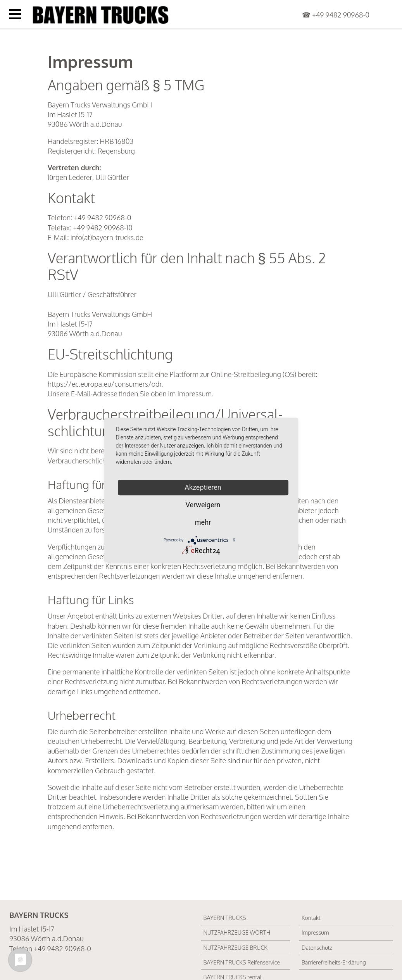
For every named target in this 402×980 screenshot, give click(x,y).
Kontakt (311, 918)
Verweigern (203, 505)
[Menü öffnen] (15, 14)
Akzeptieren (203, 487)
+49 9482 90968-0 (341, 15)
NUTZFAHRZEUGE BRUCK (236, 947)
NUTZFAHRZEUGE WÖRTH (237, 932)
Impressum (315, 932)
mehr (203, 522)
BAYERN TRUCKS (225, 918)
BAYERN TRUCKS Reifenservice (242, 962)
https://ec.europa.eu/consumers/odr (104, 384)
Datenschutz (317, 947)
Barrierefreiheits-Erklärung (334, 962)
